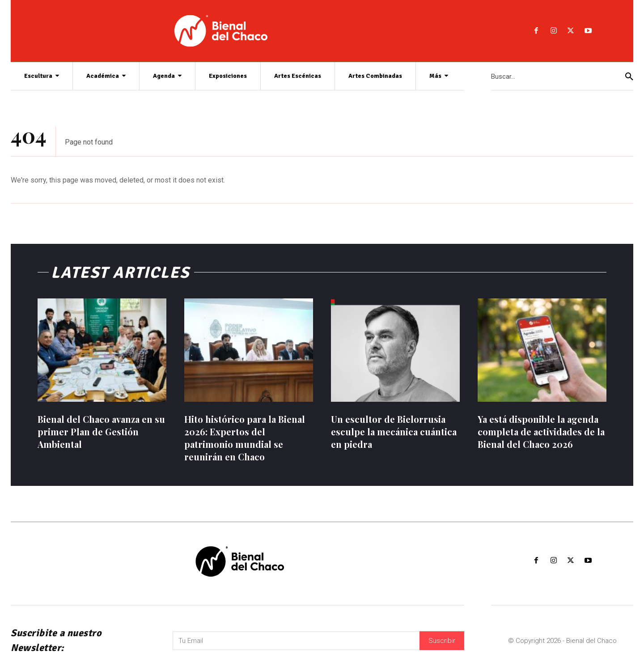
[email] (296, 641)
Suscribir (442, 641)
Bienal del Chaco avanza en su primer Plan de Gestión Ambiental (101, 432)
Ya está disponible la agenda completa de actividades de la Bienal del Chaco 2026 (541, 432)
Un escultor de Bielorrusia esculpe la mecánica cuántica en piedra (394, 432)
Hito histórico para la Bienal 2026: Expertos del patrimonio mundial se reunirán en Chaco (245, 438)
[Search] (629, 76)
